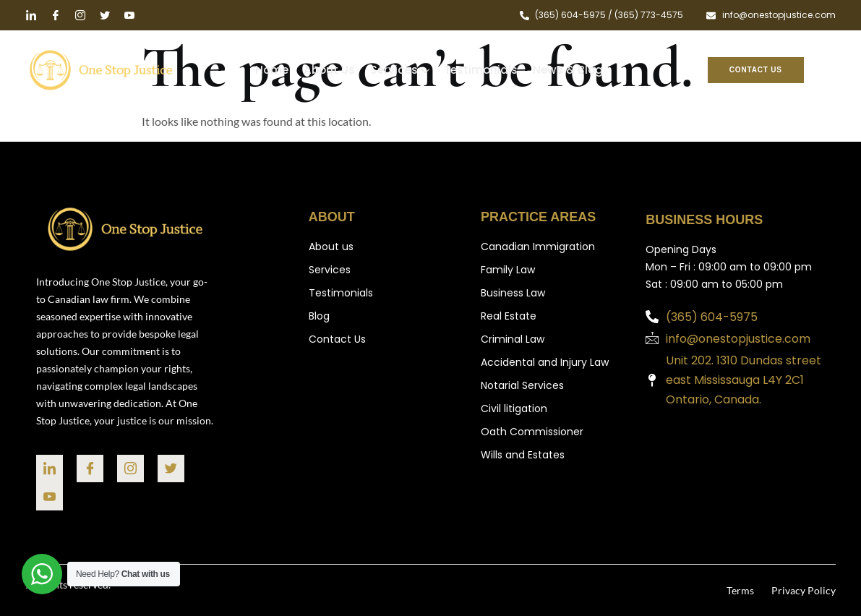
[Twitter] (171, 469)
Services (400, 72)
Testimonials (480, 70)
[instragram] (80, 16)
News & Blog (566, 70)
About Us (331, 70)
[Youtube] (129, 16)
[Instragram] (130, 469)
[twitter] (105, 16)
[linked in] (50, 469)
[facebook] (56, 16)
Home (275, 70)
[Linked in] (31, 16)
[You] (50, 496)
